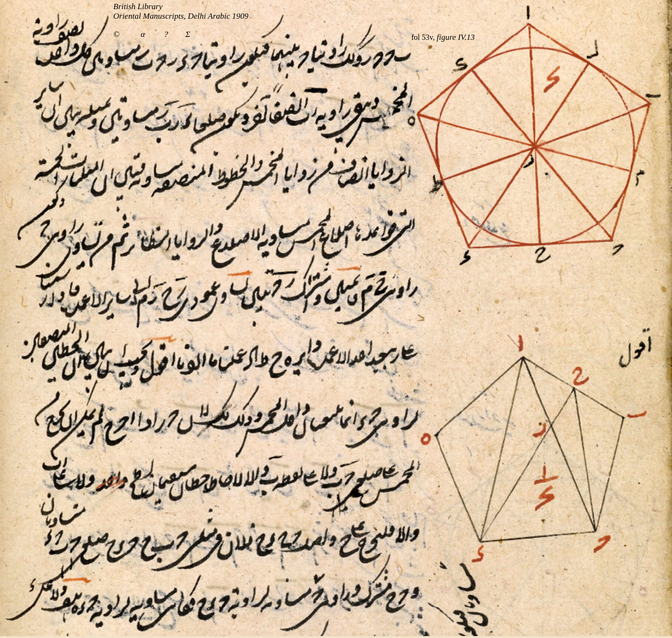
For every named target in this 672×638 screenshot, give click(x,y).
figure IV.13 (456, 37)
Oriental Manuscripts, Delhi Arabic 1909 (181, 16)
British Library (138, 6)
